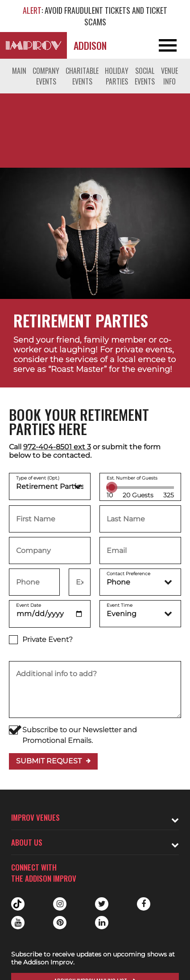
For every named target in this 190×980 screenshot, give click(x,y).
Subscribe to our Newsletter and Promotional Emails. (73, 735)
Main (19, 71)
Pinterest (60, 923)
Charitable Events (82, 76)
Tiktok (18, 904)
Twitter (102, 904)
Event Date (29, 605)
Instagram (60, 904)
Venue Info (169, 76)
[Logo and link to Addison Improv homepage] (33, 45)
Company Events (46, 76)
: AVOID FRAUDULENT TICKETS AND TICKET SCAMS (95, 16)
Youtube (18, 923)
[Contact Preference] (140, 582)
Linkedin (102, 923)
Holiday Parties (117, 76)
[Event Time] (140, 614)
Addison (90, 45)
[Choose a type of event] (50, 486)
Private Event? (41, 640)
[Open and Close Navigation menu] (171, 45)
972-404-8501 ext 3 (57, 447)
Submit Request (49, 761)
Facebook (144, 904)
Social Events (145, 76)
